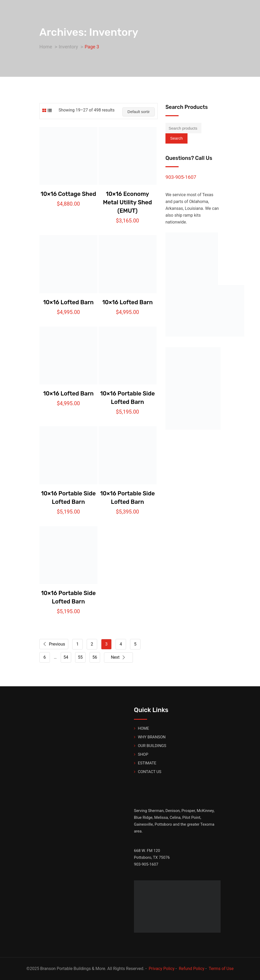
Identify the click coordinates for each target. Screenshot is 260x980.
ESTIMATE (147, 763)
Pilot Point (191, 817)
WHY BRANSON (152, 737)
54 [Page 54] (66, 657)
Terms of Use (221, 969)
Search (176, 138)
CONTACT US (150, 772)
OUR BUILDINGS (152, 746)
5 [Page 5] (135, 644)
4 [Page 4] (121, 644)
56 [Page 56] (95, 657)
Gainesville (143, 824)
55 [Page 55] (80, 657)
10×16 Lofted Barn (68, 302)
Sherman (156, 811)
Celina (175, 817)
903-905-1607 (181, 177)
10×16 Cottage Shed (68, 194)
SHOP (143, 754)
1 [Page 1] (78, 644)
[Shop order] (139, 112)
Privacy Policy (162, 969)
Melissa (161, 817)
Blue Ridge (143, 817)
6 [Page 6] (45, 657)
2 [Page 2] (92, 644)
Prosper (188, 811)
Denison (173, 811)
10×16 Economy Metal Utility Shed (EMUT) (128, 202)
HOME (144, 728)
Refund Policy (192, 969)
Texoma (207, 824)
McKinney (205, 811)
